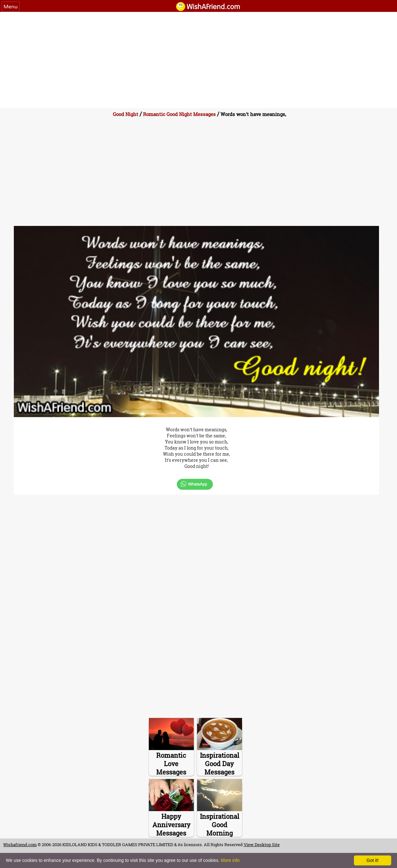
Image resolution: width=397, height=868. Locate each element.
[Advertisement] (199, 60)
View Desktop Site (262, 845)
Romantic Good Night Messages (179, 114)
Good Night (126, 114)
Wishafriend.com (20, 845)
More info (230, 860)
